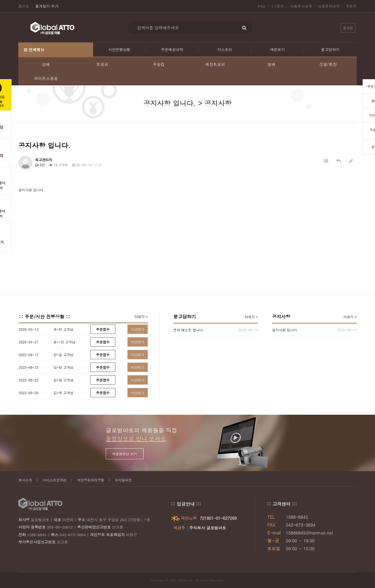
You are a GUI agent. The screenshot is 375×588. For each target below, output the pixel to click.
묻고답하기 (330, 49)
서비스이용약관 (54, 480)
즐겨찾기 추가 (47, 6)
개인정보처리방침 (91, 480)
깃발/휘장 (328, 64)
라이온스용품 (46, 78)
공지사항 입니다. (285, 330)
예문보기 (277, 49)
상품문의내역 (329, 6)
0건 (40, 165)
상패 (46, 64)
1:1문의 (278, 6)
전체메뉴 (34, 50)
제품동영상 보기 (125, 454)
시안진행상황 (119, 49)
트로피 (102, 64)
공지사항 (281, 317)
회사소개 (25, 480)
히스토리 (225, 49)
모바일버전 (123, 480)
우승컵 (159, 64)
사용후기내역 (301, 6)
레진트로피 (215, 64)
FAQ (262, 6)
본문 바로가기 (0, 0)
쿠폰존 (351, 6)
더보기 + (141, 317)
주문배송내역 (172, 49)
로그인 (348, 28)
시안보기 (138, 329)
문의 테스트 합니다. (189, 330)
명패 (272, 64)
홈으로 (24, 6)
